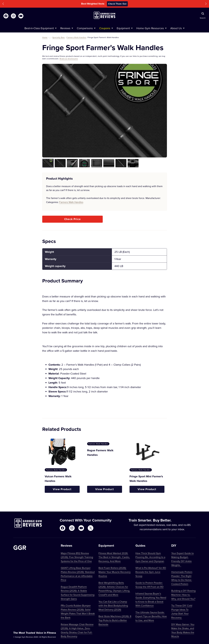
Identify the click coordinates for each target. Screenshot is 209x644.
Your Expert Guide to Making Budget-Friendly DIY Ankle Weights (183, 559)
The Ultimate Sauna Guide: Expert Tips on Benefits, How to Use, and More (151, 616)
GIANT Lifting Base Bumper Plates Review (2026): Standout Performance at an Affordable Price (78, 574)
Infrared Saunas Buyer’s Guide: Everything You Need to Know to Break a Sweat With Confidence (151, 599)
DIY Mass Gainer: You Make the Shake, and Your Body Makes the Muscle (183, 630)
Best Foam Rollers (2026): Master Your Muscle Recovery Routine (115, 572)
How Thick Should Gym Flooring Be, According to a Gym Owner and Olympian (150, 557)
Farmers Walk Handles (76, 37)
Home (45, 37)
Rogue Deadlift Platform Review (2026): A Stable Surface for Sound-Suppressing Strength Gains (78, 593)
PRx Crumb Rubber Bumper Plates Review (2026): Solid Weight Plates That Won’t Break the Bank (78, 611)
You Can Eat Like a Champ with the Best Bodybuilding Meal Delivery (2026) (113, 606)
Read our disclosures (69, 59)
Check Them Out (117, 4)
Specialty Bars (59, 37)
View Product (62, 489)
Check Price (72, 219)
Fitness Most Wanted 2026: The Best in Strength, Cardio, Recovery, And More (114, 557)
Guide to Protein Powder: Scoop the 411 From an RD (149, 585)
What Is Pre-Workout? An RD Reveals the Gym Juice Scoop (151, 572)
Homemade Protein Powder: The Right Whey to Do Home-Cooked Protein (182, 578)
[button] (3, 4)
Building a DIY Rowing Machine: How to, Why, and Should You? (183, 595)
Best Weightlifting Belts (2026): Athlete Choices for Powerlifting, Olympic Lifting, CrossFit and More (114, 589)
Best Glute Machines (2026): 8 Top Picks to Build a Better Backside (115, 620)
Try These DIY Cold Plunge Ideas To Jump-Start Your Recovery (182, 611)
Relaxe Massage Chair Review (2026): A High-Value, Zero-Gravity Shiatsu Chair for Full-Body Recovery (77, 630)
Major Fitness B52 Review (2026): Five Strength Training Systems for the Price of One (77, 557)
